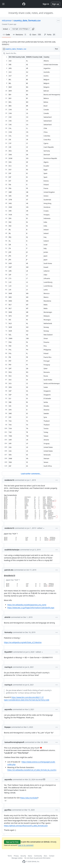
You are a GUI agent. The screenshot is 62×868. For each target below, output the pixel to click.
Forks (50, 35)
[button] (33, 29)
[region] (31, 260)
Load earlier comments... (31, 474)
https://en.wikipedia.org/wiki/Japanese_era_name (27, 605)
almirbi (7, 617)
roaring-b (8, 667)
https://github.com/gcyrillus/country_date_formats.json (26, 826)
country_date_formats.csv (27, 20)
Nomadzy (8, 632)
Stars (35, 35)
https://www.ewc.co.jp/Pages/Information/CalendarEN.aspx (31, 608)
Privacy (16, 856)
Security (23, 856)
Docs (46, 856)
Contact (52, 856)
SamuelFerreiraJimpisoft (14, 742)
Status (30, 856)
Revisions (20, 35)
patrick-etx (9, 570)
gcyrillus (8, 810)
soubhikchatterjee (12, 550)
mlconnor (7, 20)
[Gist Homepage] (24, 4)
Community (38, 856)
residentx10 (9, 480)
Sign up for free (12, 842)
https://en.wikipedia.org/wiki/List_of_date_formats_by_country (32, 770)
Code (6, 35)
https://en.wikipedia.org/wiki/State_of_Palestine (23, 642)
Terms (10, 856)
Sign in (46, 4)
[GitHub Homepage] (24, 862)
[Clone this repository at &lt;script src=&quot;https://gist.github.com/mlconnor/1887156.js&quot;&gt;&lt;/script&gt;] (21, 29)
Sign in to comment (26, 845)
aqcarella (8, 709)
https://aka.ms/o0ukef (29, 798)
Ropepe (8, 727)
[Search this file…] (31, 53)
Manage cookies (17, 858)
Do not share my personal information (37, 858)
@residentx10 (10, 575)
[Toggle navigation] (3, 4)
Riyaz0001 (9, 652)
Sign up (56, 4)
